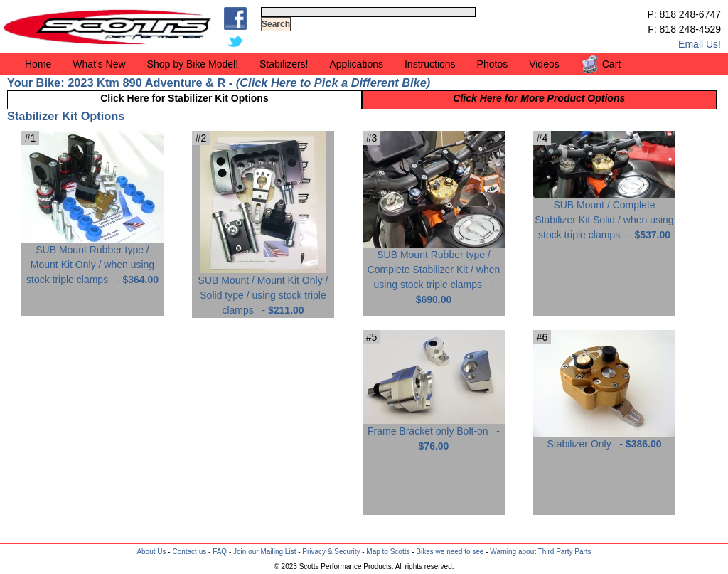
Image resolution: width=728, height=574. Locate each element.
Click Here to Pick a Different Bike (333, 83)
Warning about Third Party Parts (540, 552)
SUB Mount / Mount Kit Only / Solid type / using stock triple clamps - (263, 290)
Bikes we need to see (450, 552)
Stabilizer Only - (604, 439)
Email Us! (700, 44)
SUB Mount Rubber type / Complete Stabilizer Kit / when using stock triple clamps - (434, 272)
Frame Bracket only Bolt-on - (434, 433)
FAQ (220, 552)
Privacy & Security (331, 552)
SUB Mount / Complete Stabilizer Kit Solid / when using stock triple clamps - (604, 214)
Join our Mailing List (264, 552)
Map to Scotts (388, 552)
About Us (151, 552)
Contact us (189, 552)
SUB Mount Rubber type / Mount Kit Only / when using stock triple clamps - (92, 259)
